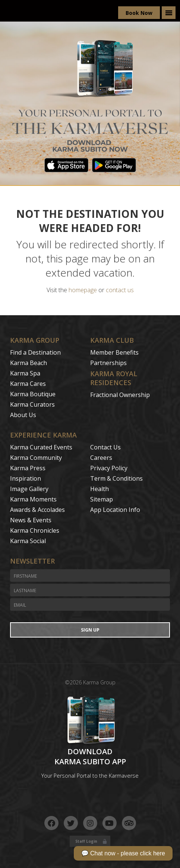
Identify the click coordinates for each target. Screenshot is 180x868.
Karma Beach (29, 363)
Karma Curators (32, 404)
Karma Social (28, 541)
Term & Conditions (116, 478)
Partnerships (108, 363)
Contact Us (105, 447)
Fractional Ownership (120, 395)
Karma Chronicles (35, 530)
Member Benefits (114, 352)
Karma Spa (25, 373)
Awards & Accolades (37, 510)
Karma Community (36, 458)
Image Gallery (29, 489)
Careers (101, 458)
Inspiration (26, 478)
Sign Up (90, 630)
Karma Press (28, 468)
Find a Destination (35, 352)
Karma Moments (33, 499)
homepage (83, 290)
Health (100, 489)
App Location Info (115, 510)
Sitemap (102, 499)
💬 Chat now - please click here (123, 853)
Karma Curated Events (41, 447)
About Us (23, 415)
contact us (120, 290)
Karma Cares (28, 384)
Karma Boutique (33, 394)
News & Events (31, 520)
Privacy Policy (109, 468)
